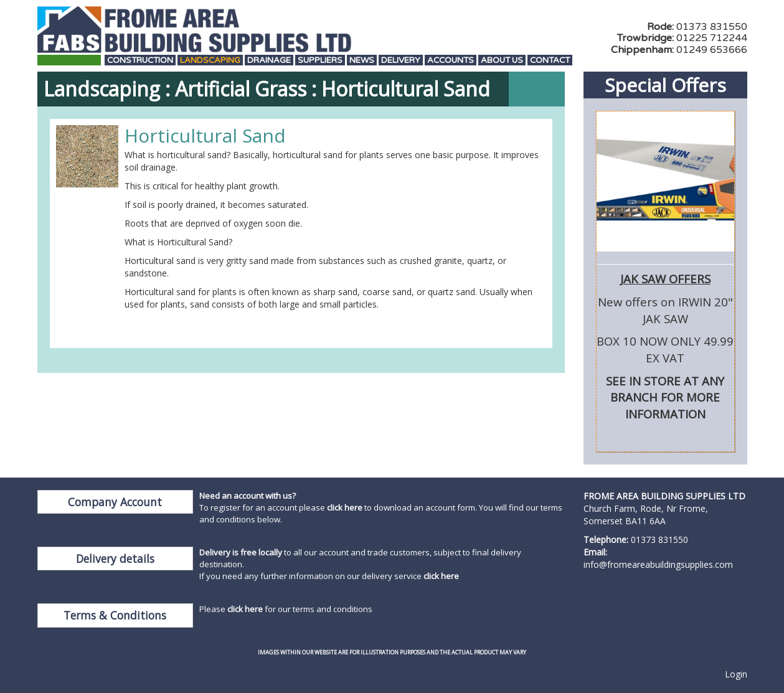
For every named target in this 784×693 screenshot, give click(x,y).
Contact (550, 61)
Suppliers (320, 61)
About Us (502, 61)
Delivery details (115, 559)
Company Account (115, 502)
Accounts (451, 61)
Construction (140, 61)
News (362, 61)
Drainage (269, 61)
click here (345, 507)
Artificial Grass (241, 89)
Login (736, 674)
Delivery (401, 61)
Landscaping (210, 61)
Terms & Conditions (115, 615)
